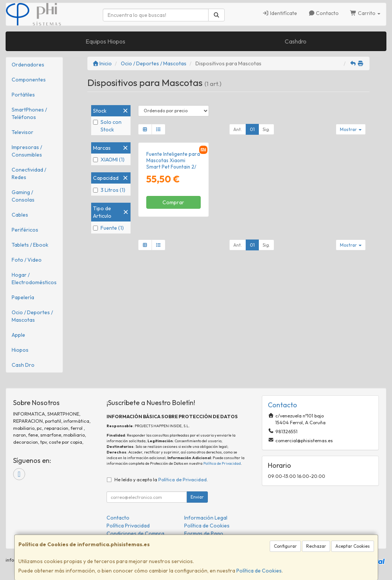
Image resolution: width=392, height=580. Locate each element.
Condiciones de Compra (135, 533)
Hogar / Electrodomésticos (34, 279)
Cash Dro (23, 365)
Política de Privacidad (222, 463)
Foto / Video (27, 260)
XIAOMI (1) (109, 160)
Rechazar (316, 546)
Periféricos (25, 230)
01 (252, 129)
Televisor (23, 132)
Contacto (324, 13)
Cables (20, 215)
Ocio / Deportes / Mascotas (32, 316)
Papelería (23, 297)
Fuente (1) (108, 228)
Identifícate (280, 13)
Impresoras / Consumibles (27, 151)
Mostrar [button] (351, 129)
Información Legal (206, 518)
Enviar (197, 497)
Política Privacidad (128, 526)
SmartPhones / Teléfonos (29, 113)
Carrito (365, 13)
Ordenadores (28, 65)
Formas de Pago (204, 533)
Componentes (29, 80)
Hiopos (20, 350)
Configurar (285, 546)
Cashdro (296, 41)
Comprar (173, 202)
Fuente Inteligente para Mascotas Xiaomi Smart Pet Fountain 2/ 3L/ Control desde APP (173, 164)
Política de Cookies (259, 571)
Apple (18, 335)
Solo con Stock (107, 126)
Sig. (266, 129)
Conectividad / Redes (29, 173)
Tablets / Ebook (30, 245)
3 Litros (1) (109, 190)
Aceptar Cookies (353, 546)
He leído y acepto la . (161, 479)
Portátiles (23, 95)
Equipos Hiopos (105, 41)
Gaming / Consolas (23, 196)
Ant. (238, 129)
